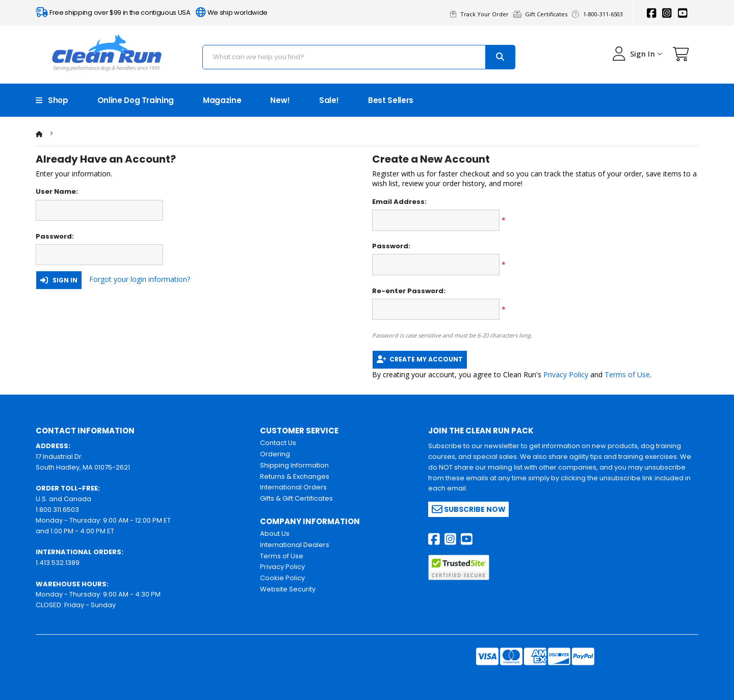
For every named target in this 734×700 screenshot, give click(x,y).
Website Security (288, 589)
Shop (52, 100)
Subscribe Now (469, 509)
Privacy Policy (566, 374)
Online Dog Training (136, 100)
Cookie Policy (282, 578)
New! (280, 100)
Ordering (275, 454)
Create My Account (420, 359)
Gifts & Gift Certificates (296, 498)
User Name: (57, 192)
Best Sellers (391, 100)
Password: (55, 237)
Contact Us (278, 443)
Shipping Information (294, 465)
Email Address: (399, 202)
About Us (275, 534)
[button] (681, 56)
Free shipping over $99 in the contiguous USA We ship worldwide (152, 12)
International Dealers (295, 545)
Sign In (59, 280)
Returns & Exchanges (295, 476)
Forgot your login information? (140, 279)
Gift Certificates (543, 14)
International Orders (293, 487)
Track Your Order (482, 14)
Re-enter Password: (409, 291)
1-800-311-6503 (599, 14)
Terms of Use (627, 374)
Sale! (329, 100)
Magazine (222, 100)
